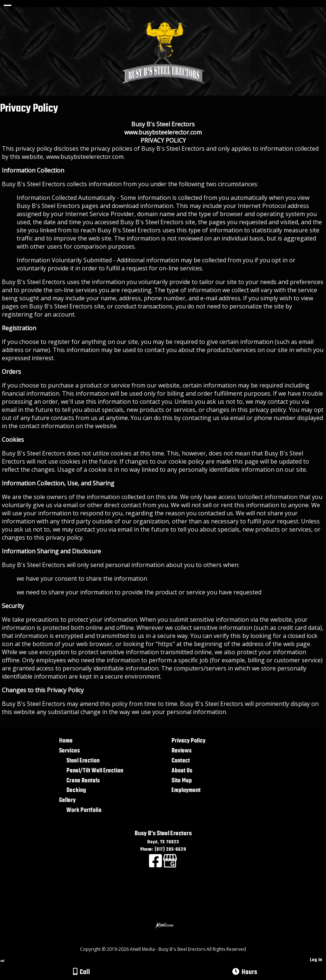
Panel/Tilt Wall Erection (95, 771)
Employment (186, 790)
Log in (316, 960)
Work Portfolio (84, 810)
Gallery (67, 800)
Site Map (182, 781)
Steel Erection (83, 761)
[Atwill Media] (170, 941)
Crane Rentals (83, 781)
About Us (182, 771)
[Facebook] (156, 865)
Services (70, 751)
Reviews (182, 751)
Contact (181, 761)
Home (66, 741)
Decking (76, 790)
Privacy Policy (188, 741)
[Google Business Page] (170, 865)
